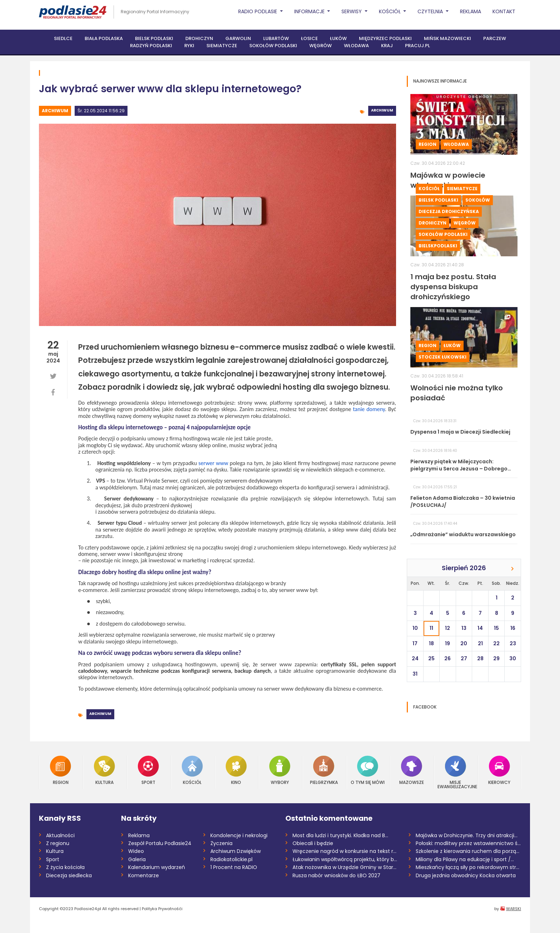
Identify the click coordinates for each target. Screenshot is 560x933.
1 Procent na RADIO (234, 867)
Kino (236, 770)
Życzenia (221, 843)
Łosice (309, 38)
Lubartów (276, 38)
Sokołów (478, 200)
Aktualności (60, 835)
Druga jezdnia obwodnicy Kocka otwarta (466, 875)
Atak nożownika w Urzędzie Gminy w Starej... (345, 867)
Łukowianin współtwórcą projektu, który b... (345, 859)
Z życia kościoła (65, 867)
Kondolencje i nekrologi (239, 835)
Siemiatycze (222, 46)
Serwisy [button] (352, 11)
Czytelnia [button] (431, 11)
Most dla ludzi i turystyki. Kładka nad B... (340, 835)
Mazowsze (412, 770)
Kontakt (504, 11)
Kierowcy (499, 770)
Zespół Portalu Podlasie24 (160, 843)
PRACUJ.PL (417, 46)
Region (427, 144)
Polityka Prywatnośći (162, 909)
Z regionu (58, 843)
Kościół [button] (391, 11)
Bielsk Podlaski (154, 38)
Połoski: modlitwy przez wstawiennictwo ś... (468, 843)
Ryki (189, 46)
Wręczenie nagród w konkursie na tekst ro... (345, 851)
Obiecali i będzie (313, 843)
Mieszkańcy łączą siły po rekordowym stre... (468, 867)
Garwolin (238, 38)
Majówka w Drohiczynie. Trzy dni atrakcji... (467, 835)
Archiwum (55, 111)
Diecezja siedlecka (69, 875)
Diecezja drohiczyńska (449, 211)
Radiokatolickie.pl (231, 859)
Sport (148, 770)
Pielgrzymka (324, 770)
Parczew (495, 38)
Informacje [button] (310, 11)
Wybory (280, 770)
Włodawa (356, 46)
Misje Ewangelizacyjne (456, 772)
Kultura (104, 770)
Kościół (429, 189)
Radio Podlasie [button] (258, 11)
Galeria (137, 859)
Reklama (471, 11)
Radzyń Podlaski (151, 46)
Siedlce (63, 38)
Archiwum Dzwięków (236, 851)
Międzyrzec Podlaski (385, 38)
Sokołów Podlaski (273, 46)
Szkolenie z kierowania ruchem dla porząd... (468, 851)
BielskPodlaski (438, 246)
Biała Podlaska (104, 38)
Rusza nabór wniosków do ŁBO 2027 (336, 875)
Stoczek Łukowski (442, 357)
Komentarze (144, 875)
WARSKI (514, 909)
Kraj (387, 46)
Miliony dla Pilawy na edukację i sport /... (465, 859)
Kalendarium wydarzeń (157, 867)
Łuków (338, 38)
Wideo (136, 851)
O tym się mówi (368, 770)
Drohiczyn (199, 38)
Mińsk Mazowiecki (447, 38)
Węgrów (321, 46)
